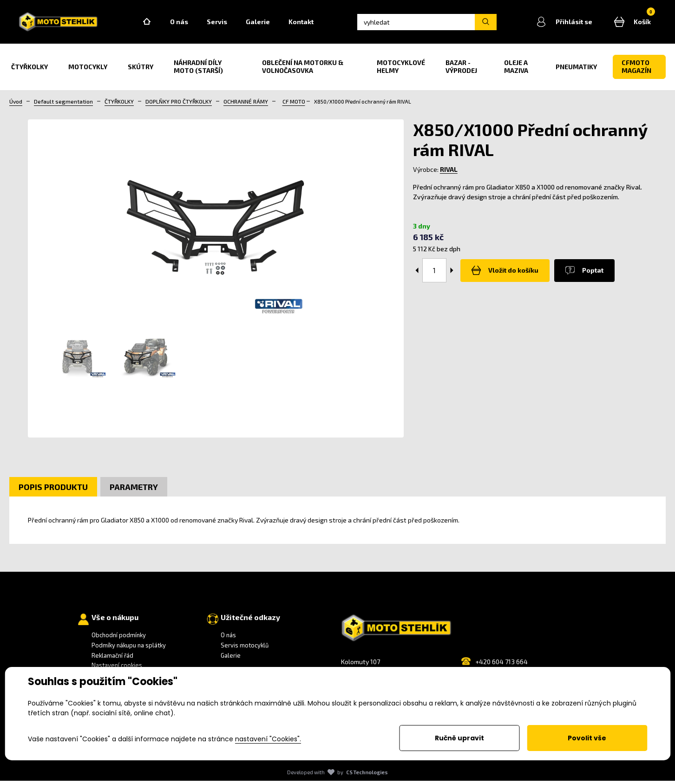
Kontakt (310, 23)
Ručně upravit (459, 738)
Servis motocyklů (245, 648)
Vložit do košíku (503, 274)
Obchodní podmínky (119, 639)
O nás (188, 23)
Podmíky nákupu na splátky (129, 648)
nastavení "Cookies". (268, 739)
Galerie (267, 23)
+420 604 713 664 (501, 665)
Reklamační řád (112, 659)
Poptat (579, 274)
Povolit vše (587, 738)
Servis (226, 23)
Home (156, 24)
